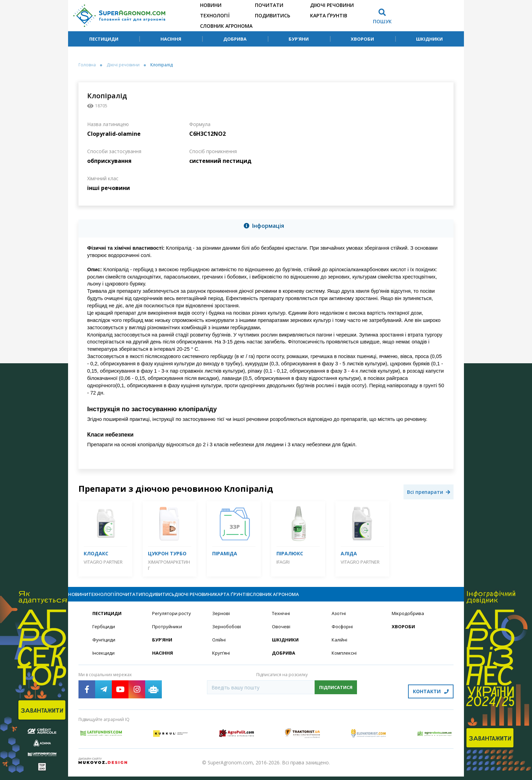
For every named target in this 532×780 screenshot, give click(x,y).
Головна (87, 65)
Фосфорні (343, 633)
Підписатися (336, 695)
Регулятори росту (173, 620)
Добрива (235, 39)
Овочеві (281, 633)
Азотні (339, 620)
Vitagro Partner (103, 562)
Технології (215, 15)
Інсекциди (104, 660)
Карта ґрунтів (329, 15)
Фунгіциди (104, 647)
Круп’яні (221, 660)
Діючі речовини (332, 5)
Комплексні (345, 660)
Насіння (171, 39)
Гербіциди (104, 633)
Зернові (221, 620)
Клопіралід (161, 65)
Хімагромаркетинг (169, 565)
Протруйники (168, 633)
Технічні (281, 620)
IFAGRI (283, 562)
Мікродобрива (409, 620)
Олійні (219, 647)
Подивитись (273, 15)
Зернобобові (227, 633)
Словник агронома (226, 26)
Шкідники (429, 39)
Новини (211, 5)
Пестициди (104, 39)
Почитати (269, 5)
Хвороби (362, 39)
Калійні (340, 647)
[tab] (266, 227)
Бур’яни (299, 39)
